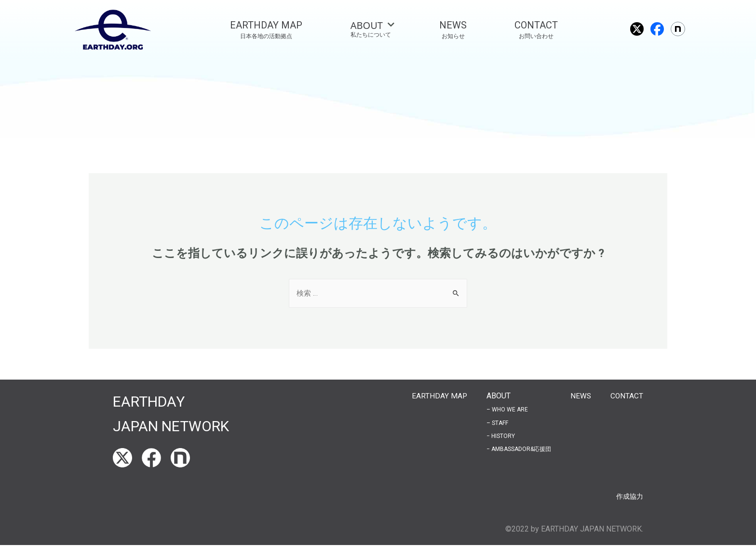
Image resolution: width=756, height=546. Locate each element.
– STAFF (496, 423)
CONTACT (627, 396)
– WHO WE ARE (506, 410)
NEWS (580, 396)
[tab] (371, 29)
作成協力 (628, 497)
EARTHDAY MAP (438, 396)
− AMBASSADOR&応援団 (518, 450)
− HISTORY (500, 437)
